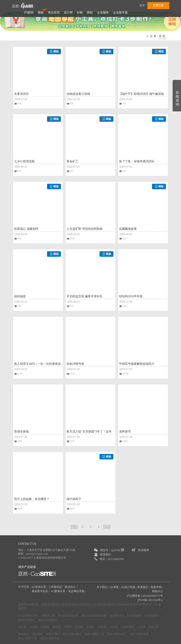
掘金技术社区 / (41, 591)
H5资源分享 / (40, 587)
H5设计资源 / (129, 587)
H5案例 (29, 13)
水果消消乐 (21, 94)
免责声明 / (157, 587)
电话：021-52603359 (112, 559)
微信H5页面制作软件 (94, 616)
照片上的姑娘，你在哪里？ (32, 499)
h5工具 (22, 627)
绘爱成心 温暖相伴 (26, 229)
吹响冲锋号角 (75, 364)
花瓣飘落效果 (128, 229)
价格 (80, 13)
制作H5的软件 (27, 620)
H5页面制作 (135, 616)
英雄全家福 (21, 432)
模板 (41, 13)
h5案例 (102, 627)
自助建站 (38, 634)
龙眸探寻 (125, 432)
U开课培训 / (56, 587)
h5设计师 (153, 627)
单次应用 (54, 13)
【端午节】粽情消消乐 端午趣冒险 (142, 94)
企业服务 (103, 13)
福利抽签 (20, 296)
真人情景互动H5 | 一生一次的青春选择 (37, 364)
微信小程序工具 (28, 638)
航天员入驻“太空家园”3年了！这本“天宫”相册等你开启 (89, 432)
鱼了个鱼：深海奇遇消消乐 (137, 161)
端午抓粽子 (74, 499)
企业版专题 (120, 13)
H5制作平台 (117, 616)
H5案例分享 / (59, 591)
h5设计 (91, 627)
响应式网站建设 (72, 634)
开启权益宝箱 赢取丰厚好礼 (85, 296)
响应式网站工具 (94, 634)
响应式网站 (53, 634)
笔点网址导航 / (77, 591)
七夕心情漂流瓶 (24, 161)
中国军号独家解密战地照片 (137, 364)
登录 (142, 5)
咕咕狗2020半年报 (131, 296)
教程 (90, 13)
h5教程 (34, 627)
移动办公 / (71, 587)
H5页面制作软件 (68, 616)
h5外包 (114, 627)
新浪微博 (143, 550)
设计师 (68, 13)
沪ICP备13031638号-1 (150, 600)
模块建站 (24, 634)
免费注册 (158, 5)
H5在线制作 (152, 616)
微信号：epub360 (112, 550)
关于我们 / (103, 587)
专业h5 (79, 627)
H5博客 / (115, 587)
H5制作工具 (48, 616)
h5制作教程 (128, 627)
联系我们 (106, 555)
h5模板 (45, 627)
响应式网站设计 (117, 634)
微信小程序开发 (50, 638)
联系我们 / (144, 587)
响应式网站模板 (139, 634)
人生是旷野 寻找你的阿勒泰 (85, 229)
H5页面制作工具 (87, 604)
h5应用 (141, 627)
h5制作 (68, 627)
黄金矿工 (72, 161)
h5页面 (57, 627)
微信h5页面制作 (48, 620)
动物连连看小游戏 (78, 94)
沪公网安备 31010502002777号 (145, 596)
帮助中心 (157, 591)
